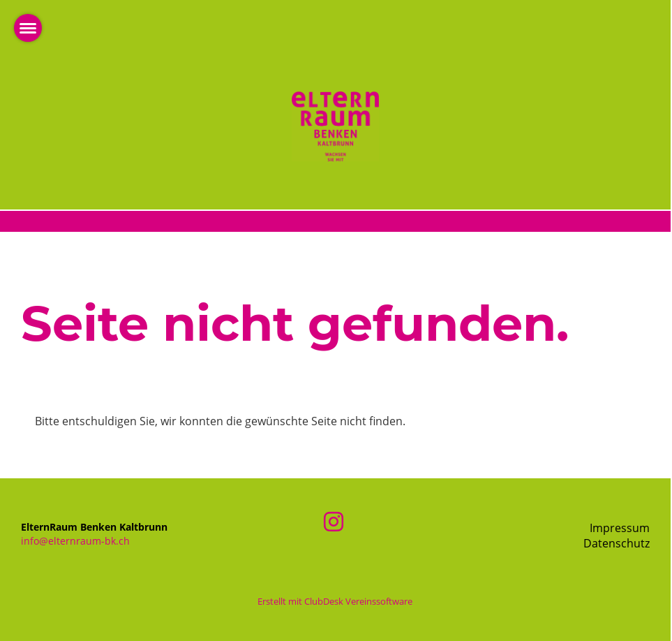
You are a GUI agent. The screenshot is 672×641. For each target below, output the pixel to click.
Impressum (620, 528)
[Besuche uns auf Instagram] (334, 521)
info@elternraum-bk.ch (75, 541)
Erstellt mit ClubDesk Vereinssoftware (335, 601)
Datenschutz (617, 543)
